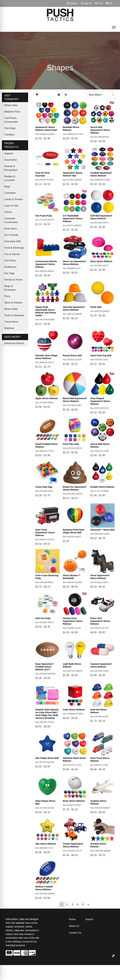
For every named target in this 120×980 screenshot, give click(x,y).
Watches (9, 328)
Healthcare (10, 267)
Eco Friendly (11, 235)
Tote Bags (10, 128)
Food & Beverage (14, 248)
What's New (11, 105)
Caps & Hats (11, 206)
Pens (7, 296)
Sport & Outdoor (13, 303)
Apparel (9, 153)
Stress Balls (11, 309)
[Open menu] (114, 27)
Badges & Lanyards (10, 178)
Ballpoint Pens (12, 112)
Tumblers (10, 135)
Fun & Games (12, 254)
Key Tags (10, 273)
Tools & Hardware (14, 315)
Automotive (11, 160)
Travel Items (11, 322)
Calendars (10, 193)
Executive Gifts (13, 241)
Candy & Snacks (14, 199)
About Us (74, 926)
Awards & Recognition (11, 168)
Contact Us (75, 933)
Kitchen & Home (13, 280)
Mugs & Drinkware (10, 288)
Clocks (8, 212)
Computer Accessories (11, 220)
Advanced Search (14, 343)
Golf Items (10, 261)
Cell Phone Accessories (11, 120)
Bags (7, 186)
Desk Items (11, 229)
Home (72, 919)
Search (72, 3)
